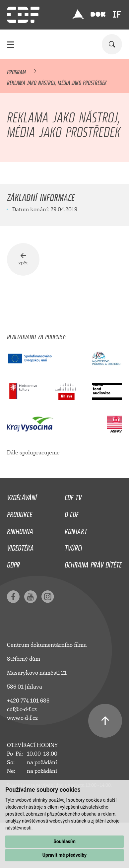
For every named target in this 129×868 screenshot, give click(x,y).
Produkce (20, 513)
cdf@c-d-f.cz (22, 709)
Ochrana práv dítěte (93, 563)
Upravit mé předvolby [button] (64, 855)
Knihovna (20, 530)
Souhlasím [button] (64, 841)
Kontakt (76, 530)
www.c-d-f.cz (22, 718)
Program (16, 71)
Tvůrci (73, 546)
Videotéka (20, 546)
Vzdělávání (22, 496)
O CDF (72, 513)
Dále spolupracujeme (33, 453)
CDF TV (73, 496)
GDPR (13, 563)
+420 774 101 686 (28, 701)
